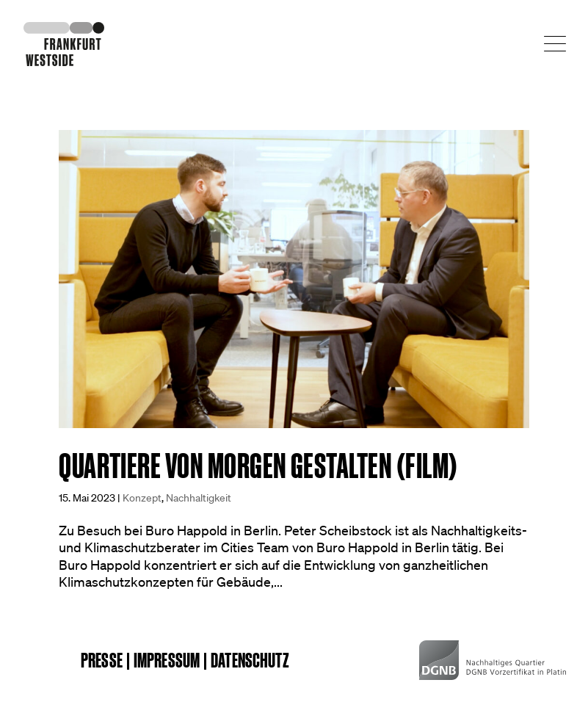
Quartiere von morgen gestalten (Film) (258, 466)
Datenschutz (250, 660)
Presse (102, 660)
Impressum (167, 660)
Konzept (142, 498)
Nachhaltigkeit (199, 498)
